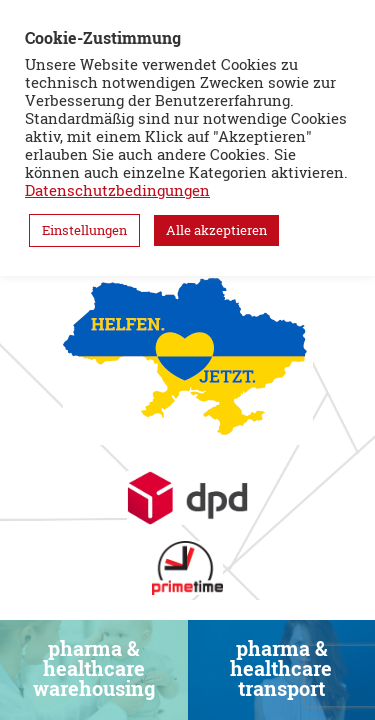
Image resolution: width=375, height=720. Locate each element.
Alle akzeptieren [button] (216, 230)
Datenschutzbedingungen (117, 190)
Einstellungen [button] (84, 230)
